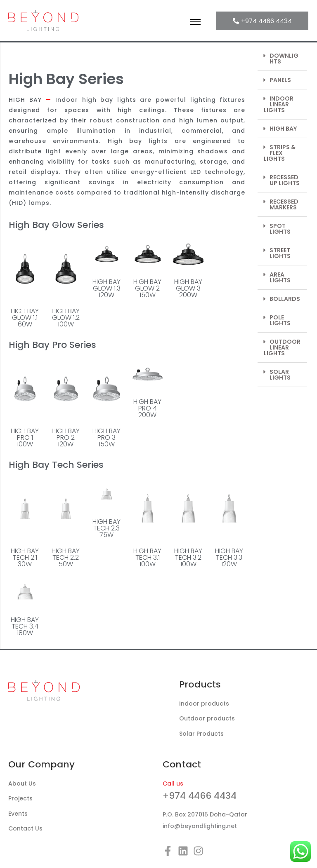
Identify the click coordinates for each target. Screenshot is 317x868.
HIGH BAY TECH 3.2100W (188, 557)
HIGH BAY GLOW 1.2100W (66, 318)
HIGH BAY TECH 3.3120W (229, 557)
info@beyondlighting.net (200, 826)
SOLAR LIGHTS (280, 375)
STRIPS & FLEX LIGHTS (280, 153)
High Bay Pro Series (52, 345)
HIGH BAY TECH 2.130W (25, 557)
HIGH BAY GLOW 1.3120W (106, 288)
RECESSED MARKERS (284, 204)
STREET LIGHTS (280, 253)
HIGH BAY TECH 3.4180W (25, 626)
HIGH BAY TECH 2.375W (106, 528)
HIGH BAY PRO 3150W (106, 438)
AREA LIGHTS (280, 277)
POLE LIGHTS (280, 320)
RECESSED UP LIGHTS (285, 180)
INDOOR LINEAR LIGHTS (279, 104)
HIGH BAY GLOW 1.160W (25, 318)
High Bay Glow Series (56, 225)
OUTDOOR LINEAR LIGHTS (282, 347)
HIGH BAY (283, 129)
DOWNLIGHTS (284, 59)
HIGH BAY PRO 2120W (66, 438)
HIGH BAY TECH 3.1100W (147, 557)
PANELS (280, 80)
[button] (282, 59)
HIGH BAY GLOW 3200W (188, 288)
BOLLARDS (285, 299)
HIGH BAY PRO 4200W (147, 408)
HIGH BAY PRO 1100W (25, 438)
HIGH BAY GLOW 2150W (147, 288)
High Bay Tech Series (56, 465)
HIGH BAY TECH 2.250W (66, 557)
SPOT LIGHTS (280, 229)
